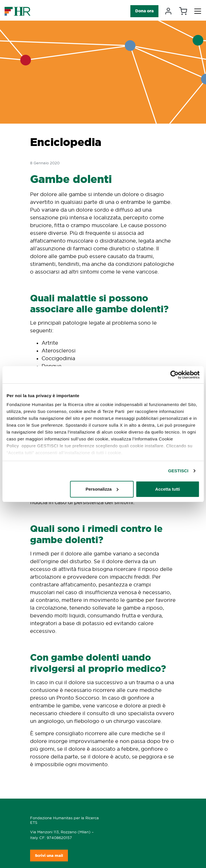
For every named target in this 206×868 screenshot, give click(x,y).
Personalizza (102, 489)
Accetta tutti (168, 489)
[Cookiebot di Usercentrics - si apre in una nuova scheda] (174, 375)
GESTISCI (178, 471)
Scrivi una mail (49, 856)
